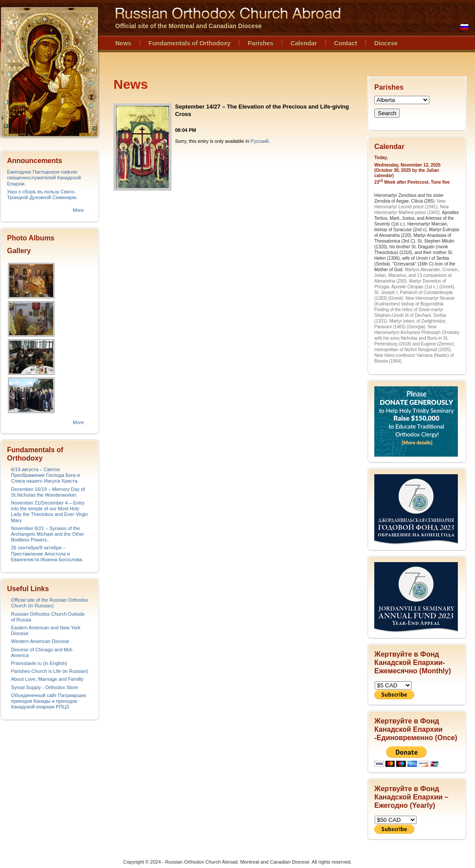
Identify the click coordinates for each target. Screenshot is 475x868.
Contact (346, 43)
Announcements (35, 161)
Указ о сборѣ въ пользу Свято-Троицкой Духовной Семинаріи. (42, 194)
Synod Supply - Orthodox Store (44, 687)
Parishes (260, 43)
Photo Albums (31, 238)
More (78, 210)
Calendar (304, 43)
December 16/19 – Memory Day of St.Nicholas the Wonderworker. (48, 492)
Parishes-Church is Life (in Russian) (49, 671)
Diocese (386, 43)
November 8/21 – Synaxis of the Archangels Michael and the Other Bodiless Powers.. (47, 534)
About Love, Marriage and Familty (47, 679)
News (123, 43)
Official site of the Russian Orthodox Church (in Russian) (49, 603)
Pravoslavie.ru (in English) (39, 663)
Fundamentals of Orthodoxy (190, 43)
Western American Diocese (40, 641)
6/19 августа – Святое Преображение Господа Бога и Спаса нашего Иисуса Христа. (45, 475)
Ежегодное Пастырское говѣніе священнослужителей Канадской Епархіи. (44, 178)
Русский (260, 141)
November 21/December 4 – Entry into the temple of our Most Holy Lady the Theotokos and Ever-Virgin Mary (49, 512)
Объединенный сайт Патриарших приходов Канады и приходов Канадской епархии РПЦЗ (49, 701)
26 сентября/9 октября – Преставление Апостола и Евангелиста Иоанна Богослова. (47, 553)
